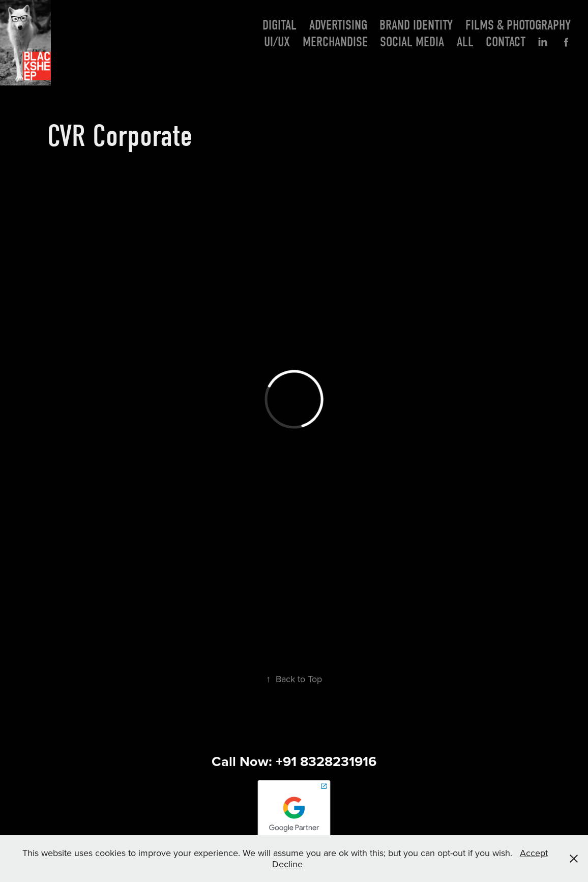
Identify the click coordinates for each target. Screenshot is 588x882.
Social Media (412, 42)
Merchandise (335, 42)
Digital (280, 25)
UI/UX (277, 42)
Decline (287, 864)
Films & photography (518, 25)
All (465, 42)
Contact (506, 42)
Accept (534, 853)
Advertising (338, 25)
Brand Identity (416, 25)
